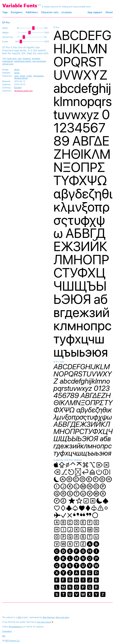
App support (95, 12)
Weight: (6, 33)
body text (12, 58)
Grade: (5, 42)
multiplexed (7, 61)
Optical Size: (8, 37)
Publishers (32, 12)
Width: (5, 28)
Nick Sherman (49, 617)
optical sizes (8, 64)
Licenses (67, 12)
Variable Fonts (22, 5)
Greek (22, 76)
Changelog (7, 631)
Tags (5, 12)
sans (20, 58)
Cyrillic (29, 76)
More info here (62, 617)
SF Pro (6, 22)
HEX (19, 617)
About (109, 12)
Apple (17, 70)
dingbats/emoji (21, 78)
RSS (4, 636)
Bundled (18, 88)
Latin (16, 76)
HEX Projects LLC (12, 641)
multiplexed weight (23, 61)
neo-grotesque (39, 61)
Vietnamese (38, 76)
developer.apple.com (23, 91)
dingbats (27, 58)
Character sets (50, 12)
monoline (36, 58)
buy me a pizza (44, 622)
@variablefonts (15, 627)
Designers (17, 12)
